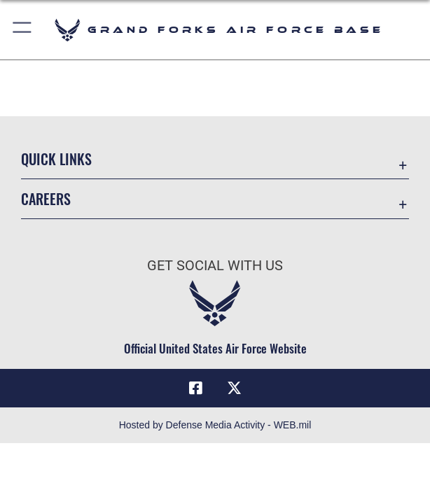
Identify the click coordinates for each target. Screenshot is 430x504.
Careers (46, 199)
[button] (23, 30)
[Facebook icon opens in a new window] (195, 388)
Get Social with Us (215, 265)
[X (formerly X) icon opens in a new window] (235, 388)
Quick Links (56, 159)
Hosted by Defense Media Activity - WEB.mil (215, 425)
